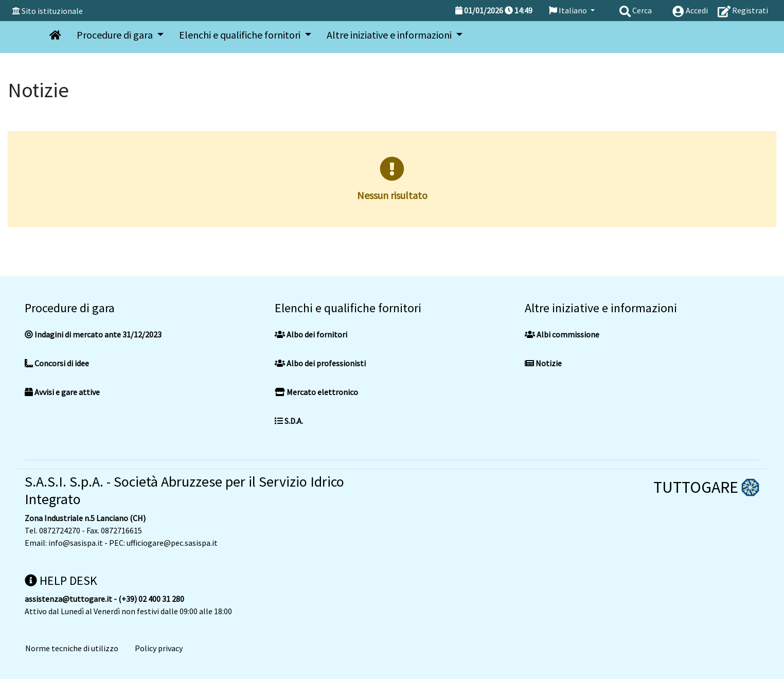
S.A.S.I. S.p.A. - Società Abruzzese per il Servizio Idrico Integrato (184, 490)
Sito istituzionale (52, 11)
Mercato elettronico (316, 392)
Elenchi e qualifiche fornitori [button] (241, 35)
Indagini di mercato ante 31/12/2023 (93, 334)
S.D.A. (289, 421)
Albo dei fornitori (311, 334)
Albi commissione (562, 334)
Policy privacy (159, 648)
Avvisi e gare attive (62, 392)
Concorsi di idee (57, 363)
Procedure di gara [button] (116, 35)
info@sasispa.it (76, 543)
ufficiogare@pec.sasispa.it (172, 543)
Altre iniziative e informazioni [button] (390, 35)
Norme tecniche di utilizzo (72, 648)
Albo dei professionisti (320, 363)
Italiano (569, 10)
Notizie (543, 363)
